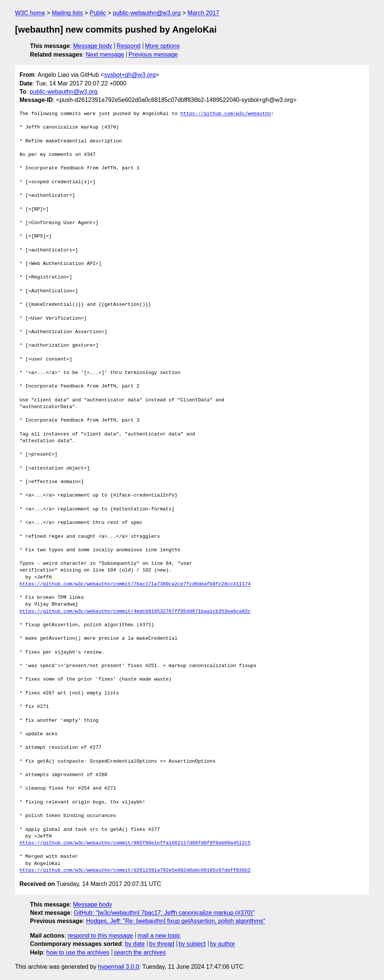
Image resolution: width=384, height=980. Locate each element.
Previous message (153, 55)
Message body (93, 46)
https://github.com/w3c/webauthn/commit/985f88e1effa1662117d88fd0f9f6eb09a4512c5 (135, 843)
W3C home (30, 13)
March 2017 (203, 13)
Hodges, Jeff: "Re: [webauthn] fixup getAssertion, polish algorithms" (175, 921)
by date (135, 944)
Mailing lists (67, 13)
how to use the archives (78, 952)
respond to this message (100, 936)
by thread (162, 944)
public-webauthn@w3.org (147, 13)
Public (98, 13)
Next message (105, 55)
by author (223, 944)
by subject (192, 944)
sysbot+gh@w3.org (130, 75)
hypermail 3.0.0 (118, 967)
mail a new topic (159, 936)
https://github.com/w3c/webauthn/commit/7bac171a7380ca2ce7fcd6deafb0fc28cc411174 (135, 584)
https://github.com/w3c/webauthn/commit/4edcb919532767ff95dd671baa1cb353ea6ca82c (135, 612)
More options (163, 46)
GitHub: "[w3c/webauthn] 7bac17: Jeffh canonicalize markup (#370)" (164, 913)
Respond (129, 46)
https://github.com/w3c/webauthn (226, 114)
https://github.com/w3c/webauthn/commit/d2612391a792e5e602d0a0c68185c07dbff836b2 (135, 871)
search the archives (140, 952)
